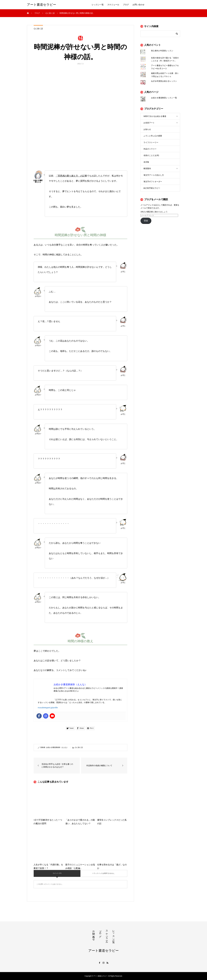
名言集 (146, 162)
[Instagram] (46, 716)
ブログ (126, 5)
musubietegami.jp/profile (48, 708)
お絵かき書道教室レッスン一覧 (164, 98)
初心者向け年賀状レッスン (162, 51)
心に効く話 (38, 29)
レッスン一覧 (98, 5)
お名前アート (149, 123)
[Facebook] (39, 716)
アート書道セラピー (42, 5)
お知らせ (147, 129)
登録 (146, 221)
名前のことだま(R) (151, 155)
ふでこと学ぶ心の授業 (153, 136)
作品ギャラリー (150, 149)
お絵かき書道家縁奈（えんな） (57, 747)
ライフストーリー (151, 142)
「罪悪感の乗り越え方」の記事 (71, 176)
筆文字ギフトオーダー (153, 182)
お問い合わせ (138, 5)
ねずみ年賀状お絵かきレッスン (164, 81)
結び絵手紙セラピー (152, 188)
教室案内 (147, 168)
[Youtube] (52, 716)
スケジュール (113, 5)
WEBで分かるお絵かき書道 (155, 116)
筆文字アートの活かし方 (154, 175)
